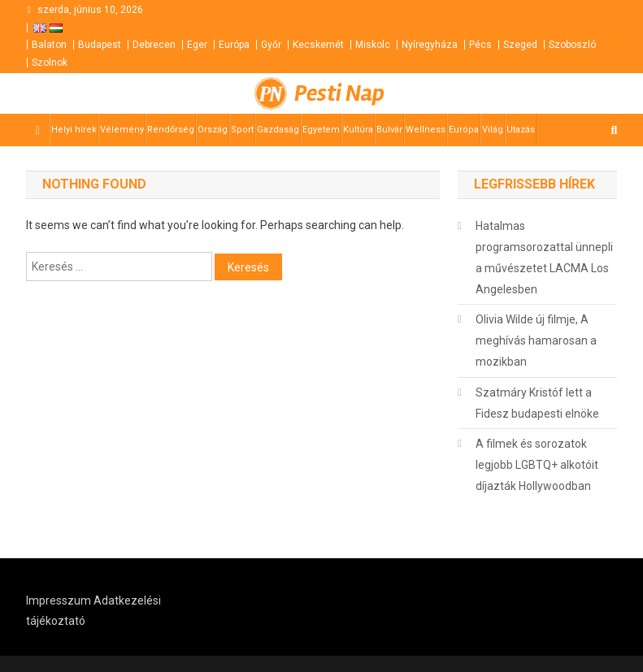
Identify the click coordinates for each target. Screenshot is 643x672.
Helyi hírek (74, 130)
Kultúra (358, 130)
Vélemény (122, 130)
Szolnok (50, 63)
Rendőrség (171, 130)
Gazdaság (278, 130)
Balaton (49, 45)
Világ (493, 130)
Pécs (480, 45)
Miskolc (373, 45)
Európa (234, 45)
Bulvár (389, 130)
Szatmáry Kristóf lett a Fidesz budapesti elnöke (537, 403)
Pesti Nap (339, 93)
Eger (197, 45)
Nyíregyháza (430, 45)
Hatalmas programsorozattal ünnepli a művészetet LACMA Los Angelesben (544, 258)
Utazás (521, 130)
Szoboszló (572, 45)
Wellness (426, 130)
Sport (242, 130)
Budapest (100, 45)
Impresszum (59, 600)
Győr (271, 45)
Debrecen (154, 45)
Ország (213, 130)
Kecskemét (318, 45)
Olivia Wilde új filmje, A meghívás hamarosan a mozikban (536, 340)
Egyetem (321, 130)
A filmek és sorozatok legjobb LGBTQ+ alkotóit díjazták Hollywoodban (537, 465)
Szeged (520, 45)
